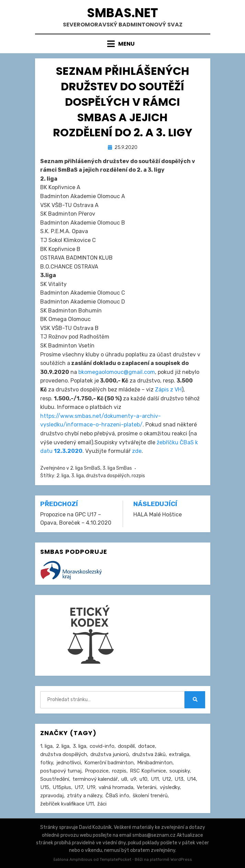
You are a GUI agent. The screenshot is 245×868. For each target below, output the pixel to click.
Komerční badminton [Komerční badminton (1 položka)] (109, 763)
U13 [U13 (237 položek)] (179, 779)
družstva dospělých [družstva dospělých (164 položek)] (64, 754)
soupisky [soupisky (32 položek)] (180, 771)
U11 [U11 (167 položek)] (155, 779)
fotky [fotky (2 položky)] (47, 763)
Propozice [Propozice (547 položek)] (97, 771)
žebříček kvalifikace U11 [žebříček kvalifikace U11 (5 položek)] (67, 804)
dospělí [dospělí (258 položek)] (126, 746)
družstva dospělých (108, 476)
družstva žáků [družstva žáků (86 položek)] (149, 754)
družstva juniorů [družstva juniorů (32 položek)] (110, 754)
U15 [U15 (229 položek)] (45, 787)
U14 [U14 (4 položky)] (191, 779)
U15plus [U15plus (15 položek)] (62, 787)
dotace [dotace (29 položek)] (147, 746)
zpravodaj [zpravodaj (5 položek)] (52, 796)
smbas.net (122, 13)
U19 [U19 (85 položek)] (91, 787)
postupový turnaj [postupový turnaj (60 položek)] (61, 771)
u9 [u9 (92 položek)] (133, 779)
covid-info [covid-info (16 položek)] (102, 746)
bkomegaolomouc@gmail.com (117, 372)
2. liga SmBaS (85, 468)
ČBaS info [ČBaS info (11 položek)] (117, 796)
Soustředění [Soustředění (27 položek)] (55, 779)
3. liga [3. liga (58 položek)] (80, 746)
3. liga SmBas (117, 468)
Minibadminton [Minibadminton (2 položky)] (155, 763)
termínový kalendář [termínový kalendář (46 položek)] (95, 779)
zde (137, 451)
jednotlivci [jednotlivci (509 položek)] (69, 763)
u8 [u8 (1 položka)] (124, 779)
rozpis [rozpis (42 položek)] (119, 771)
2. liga (63, 476)
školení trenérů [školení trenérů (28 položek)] (150, 796)
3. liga (77, 476)
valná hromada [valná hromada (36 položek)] (116, 787)
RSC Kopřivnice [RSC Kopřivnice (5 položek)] (148, 771)
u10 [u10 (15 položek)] (143, 779)
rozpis (138, 476)
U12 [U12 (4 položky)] (167, 779)
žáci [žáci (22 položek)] (102, 804)
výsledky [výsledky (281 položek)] (170, 787)
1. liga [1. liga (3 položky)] (46, 746)
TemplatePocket (115, 859)
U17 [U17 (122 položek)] (79, 787)
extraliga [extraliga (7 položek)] (179, 754)
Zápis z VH (168, 390)
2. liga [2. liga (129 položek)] (63, 746)
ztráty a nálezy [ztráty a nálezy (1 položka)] (85, 796)
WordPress (181, 859)
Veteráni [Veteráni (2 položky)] (147, 787)
